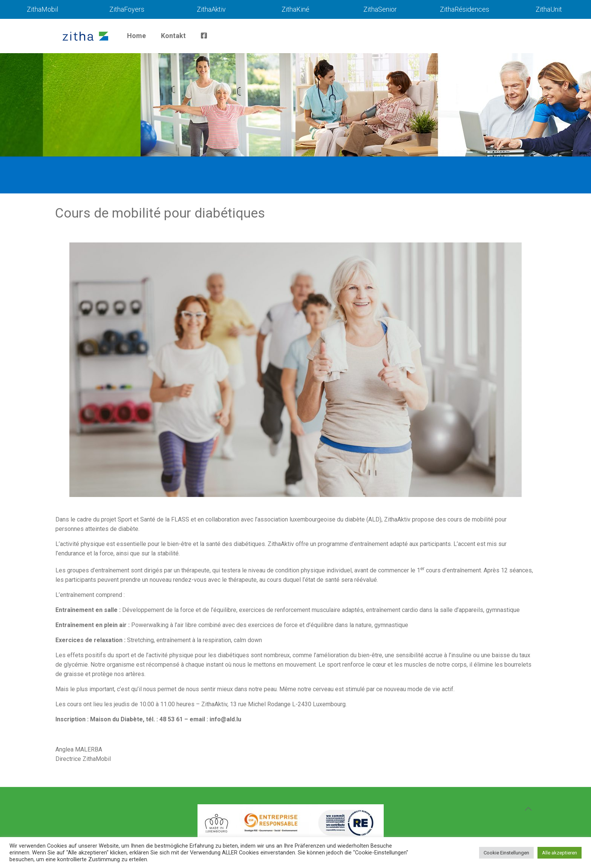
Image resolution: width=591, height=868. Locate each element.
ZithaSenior (380, 9)
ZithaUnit (549, 9)
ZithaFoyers (127, 9)
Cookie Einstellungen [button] (506, 853)
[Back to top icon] (528, 809)
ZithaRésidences (465, 9)
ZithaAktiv (211, 9)
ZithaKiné (295, 9)
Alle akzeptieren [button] (560, 853)
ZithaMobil (42, 9)
